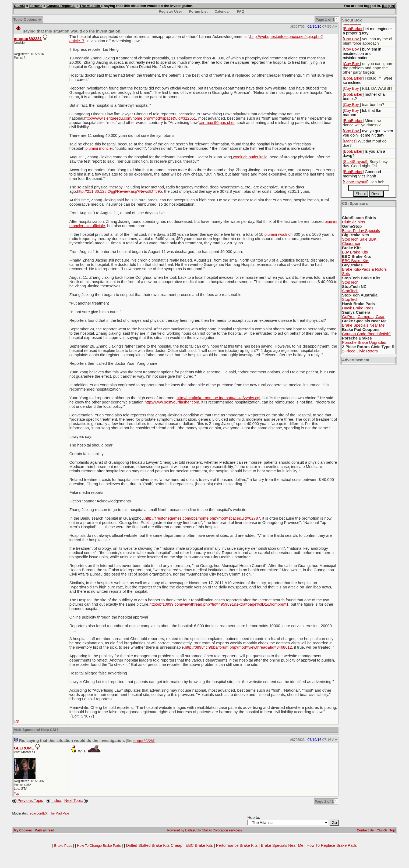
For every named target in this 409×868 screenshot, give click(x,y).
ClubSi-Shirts (354, 222)
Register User (170, 11)
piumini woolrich (278, 234)
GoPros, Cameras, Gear (363, 317)
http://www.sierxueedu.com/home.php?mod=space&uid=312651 (140, 118)
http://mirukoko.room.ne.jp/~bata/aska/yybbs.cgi (218, 398)
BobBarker (353, 29)
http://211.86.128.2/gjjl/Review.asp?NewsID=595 (119, 191)
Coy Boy (352, 39)
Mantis (350, 141)
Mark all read (44, 830)
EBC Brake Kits (356, 261)
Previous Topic (30, 801)
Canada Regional (61, 6)
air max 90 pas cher (217, 123)
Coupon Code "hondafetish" (366, 334)
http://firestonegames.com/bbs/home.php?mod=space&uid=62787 (202, 518)
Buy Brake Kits (355, 252)
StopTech (350, 282)
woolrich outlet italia (250, 157)
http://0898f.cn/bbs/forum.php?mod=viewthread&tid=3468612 (238, 647)
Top (17, 721)
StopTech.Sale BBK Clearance (359, 241)
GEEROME (24, 748)
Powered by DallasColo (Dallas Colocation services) (205, 830)
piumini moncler (99, 148)
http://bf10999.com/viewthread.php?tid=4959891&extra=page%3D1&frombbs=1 (219, 604)
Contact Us (365, 830)
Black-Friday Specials (361, 231)
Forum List (198, 11)
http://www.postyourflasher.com (172, 402)
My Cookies (23, 830)
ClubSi (20, 6)
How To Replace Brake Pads (332, 845)
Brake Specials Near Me (363, 325)
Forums (36, 6)
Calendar (222, 11)
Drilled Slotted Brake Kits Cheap (154, 845)
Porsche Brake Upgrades (364, 342)
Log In (389, 6)
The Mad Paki (59, 813)
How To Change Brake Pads (99, 846)
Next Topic (73, 801)
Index (57, 801)
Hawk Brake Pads (358, 308)
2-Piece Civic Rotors (360, 351)
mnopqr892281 (28, 39)
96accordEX (38, 813)
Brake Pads (63, 846)
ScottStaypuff (356, 162)
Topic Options (28, 19)
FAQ (240, 11)
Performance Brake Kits (237, 845)
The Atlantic (90, 6)
